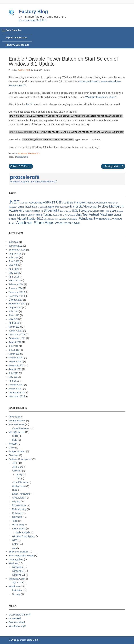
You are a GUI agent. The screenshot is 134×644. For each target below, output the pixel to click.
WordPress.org (16, 626)
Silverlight (14, 455)
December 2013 (17, 292)
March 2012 (15, 354)
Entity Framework (21, 494)
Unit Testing (18, 525)
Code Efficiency (20, 482)
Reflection (17, 513)
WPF (15, 540)
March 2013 (15, 327)
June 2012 (14, 350)
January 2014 (16, 288)
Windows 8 (18, 571)
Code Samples (13, 30)
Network (13, 444)
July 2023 (14, 242)
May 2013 (14, 319)
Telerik (15, 521)
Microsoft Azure (17, 424)
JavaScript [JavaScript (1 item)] (42, 207)
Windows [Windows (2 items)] (63, 219)
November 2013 (17, 296)
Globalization (19, 498)
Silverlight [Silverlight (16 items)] (51, 210)
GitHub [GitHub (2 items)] (21, 207)
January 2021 (16, 246)
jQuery (19, 475)
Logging (16, 502)
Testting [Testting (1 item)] (56, 215)
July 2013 (14, 311)
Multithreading (19, 509)
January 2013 (16, 331)
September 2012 (17, 338)
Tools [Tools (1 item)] (67, 215)
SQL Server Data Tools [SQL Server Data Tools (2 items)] (99, 211)
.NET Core (17, 467)
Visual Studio (19, 528)
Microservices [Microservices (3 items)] (62, 207)
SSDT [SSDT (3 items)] (113, 211)
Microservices (19, 505)
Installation (18, 590)
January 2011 (16, 389)
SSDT (15, 436)
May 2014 (14, 273)
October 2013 (16, 300)
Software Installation (19, 552)
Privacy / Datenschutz (17, 45)
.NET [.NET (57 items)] (14, 202)
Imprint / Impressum (17, 38)
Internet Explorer (17, 421)
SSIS (15, 440)
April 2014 (14, 277)
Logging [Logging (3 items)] (50, 207)
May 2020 (14, 265)
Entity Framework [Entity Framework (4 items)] (77, 203)
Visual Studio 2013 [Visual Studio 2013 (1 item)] (51, 219)
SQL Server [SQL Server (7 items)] (80, 211)
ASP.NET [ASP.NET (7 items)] (49, 202)
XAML (15, 544)
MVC (18, 478)
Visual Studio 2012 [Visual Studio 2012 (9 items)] (30, 219)
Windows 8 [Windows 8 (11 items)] (87, 218)
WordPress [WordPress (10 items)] (63, 223)
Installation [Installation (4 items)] (31, 207)
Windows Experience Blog (100, 97)
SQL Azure (18, 582)
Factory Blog (33, 11)
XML (14, 548)
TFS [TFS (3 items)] (62, 215)
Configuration (19, 486)
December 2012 (17, 335)
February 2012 (16, 358)
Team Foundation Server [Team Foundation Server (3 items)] (22, 215)
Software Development (20, 459)
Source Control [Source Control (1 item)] (66, 211)
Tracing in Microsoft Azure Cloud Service (115, 166)
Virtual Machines (20, 428)
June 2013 (14, 315)
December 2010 (17, 392)
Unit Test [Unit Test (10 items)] (82, 215)
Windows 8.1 (34, 153)
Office (12, 448)
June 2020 (14, 261)
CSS (14, 490)
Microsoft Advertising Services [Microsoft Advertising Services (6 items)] (89, 207)
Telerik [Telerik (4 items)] (39, 215)
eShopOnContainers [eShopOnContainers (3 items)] (98, 203)
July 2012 (14, 346)
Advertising (14, 417)
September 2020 (17, 250)
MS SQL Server (17, 432)
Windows (22, 153)
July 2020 (14, 257)
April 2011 (14, 381)
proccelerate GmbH (32, 20)
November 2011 (17, 365)
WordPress (14, 586)
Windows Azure (17, 579)
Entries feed (15, 618)
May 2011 (14, 377)
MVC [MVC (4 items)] (22, 211)
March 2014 (15, 280)
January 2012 (16, 361)
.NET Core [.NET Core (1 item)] (24, 203)
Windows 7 (18, 567)
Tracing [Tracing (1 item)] (72, 215)
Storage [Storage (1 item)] (120, 211)
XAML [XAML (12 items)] (76, 223)
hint (28, 104)
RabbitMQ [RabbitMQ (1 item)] (29, 211)
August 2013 (15, 307)
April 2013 (14, 323)
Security (16, 594)
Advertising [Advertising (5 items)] (36, 203)
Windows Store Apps (23, 536)
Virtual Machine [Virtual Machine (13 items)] (101, 215)
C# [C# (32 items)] (59, 202)
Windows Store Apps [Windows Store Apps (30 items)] (35, 223)
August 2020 (15, 254)
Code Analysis (23, 532)
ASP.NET (17, 471)
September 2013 (17, 304)
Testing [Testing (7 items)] (48, 215)
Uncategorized (16, 559)
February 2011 (16, 385)
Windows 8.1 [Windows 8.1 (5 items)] (104, 219)
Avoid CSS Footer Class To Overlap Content (23, 166)
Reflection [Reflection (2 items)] (38, 211)
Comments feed (17, 622)
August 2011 (15, 369)
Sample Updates (17, 451)
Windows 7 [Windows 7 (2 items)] (73, 219)
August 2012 (15, 342)
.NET (15, 463)
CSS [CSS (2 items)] (64, 203)
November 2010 (17, 396)
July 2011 (14, 373)
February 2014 (16, 284)
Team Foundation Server (21, 556)
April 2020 (14, 269)
